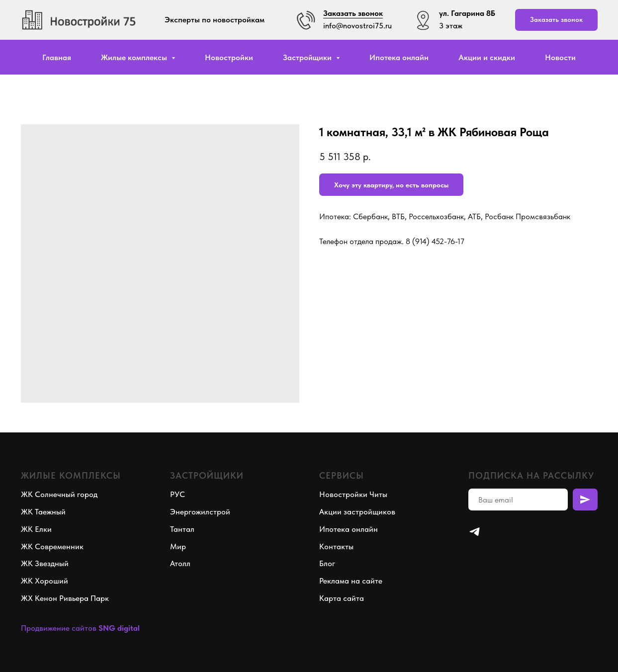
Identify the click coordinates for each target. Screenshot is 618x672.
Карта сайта (342, 598)
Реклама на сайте (351, 581)
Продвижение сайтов (59, 628)
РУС (177, 494)
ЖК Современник (52, 546)
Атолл (180, 563)
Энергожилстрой (200, 512)
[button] (556, 20)
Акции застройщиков (357, 512)
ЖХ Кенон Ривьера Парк (65, 598)
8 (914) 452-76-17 (435, 241)
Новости (560, 57)
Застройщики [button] (308, 57)
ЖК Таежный (43, 512)
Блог (327, 563)
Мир (178, 546)
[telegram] (475, 532)
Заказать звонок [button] (353, 13)
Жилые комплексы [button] (135, 57)
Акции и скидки (487, 57)
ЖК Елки (36, 529)
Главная (57, 57)
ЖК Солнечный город (59, 494)
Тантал (182, 529)
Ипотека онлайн (399, 57)
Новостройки (229, 57)
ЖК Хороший (44, 581)
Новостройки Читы (353, 494)
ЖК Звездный (45, 563)
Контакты (336, 546)
